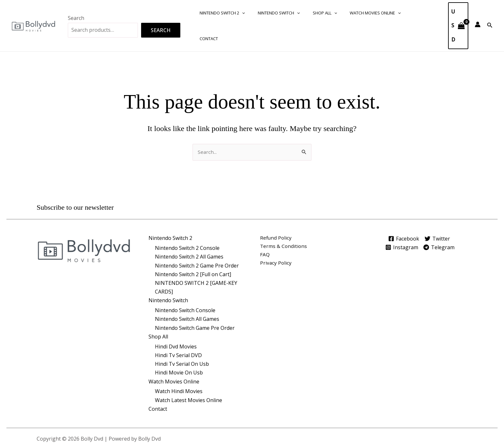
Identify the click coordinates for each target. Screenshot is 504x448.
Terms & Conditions (284, 222)
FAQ (265, 230)
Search (76, 5)
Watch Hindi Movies (179, 366)
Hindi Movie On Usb (179, 347)
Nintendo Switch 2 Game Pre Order (197, 240)
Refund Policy (276, 213)
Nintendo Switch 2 (220, 13)
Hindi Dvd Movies (176, 321)
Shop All (314, 13)
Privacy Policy (276, 239)
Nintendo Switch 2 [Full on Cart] (193, 249)
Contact (403, 13)
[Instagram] (401, 222)
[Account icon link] (478, 12)
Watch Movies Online (360, 13)
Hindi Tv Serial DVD (178, 330)
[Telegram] (441, 222)
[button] (240, 13)
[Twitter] (438, 213)
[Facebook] (402, 213)
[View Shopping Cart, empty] (455, 13)
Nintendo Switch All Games (187, 294)
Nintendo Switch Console (185, 285)
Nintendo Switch (272, 13)
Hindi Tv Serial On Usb (182, 339)
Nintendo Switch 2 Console (187, 223)
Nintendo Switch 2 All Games (189, 232)
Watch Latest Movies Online (189, 375)
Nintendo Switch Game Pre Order (195, 303)
